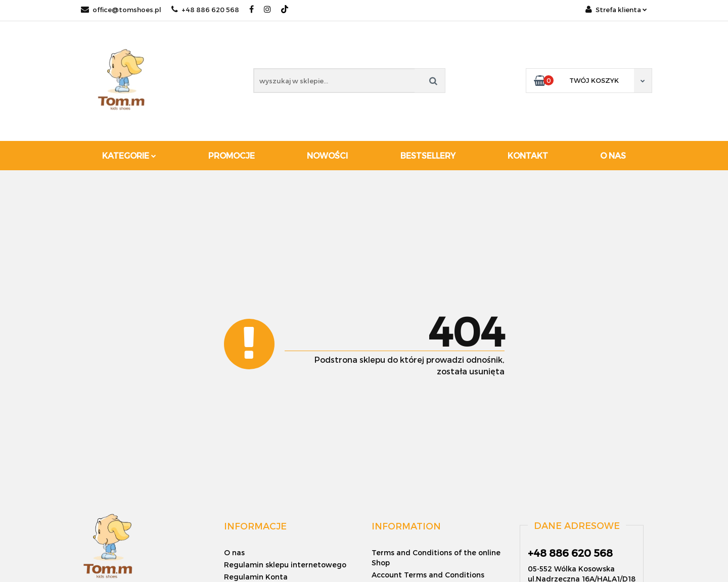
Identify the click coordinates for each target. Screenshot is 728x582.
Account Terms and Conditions (428, 575)
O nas (613, 155)
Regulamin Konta (256, 577)
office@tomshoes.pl (121, 10)
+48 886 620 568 (205, 10)
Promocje (232, 155)
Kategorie (129, 155)
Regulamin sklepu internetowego (285, 565)
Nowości (327, 155)
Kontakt (528, 155)
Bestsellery (428, 155)
